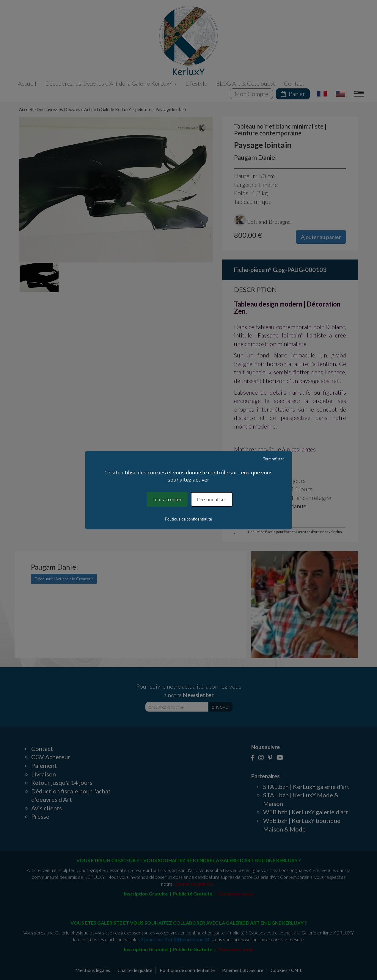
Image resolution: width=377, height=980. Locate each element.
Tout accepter (167, 499)
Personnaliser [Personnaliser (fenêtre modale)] (212, 499)
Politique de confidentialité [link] (188, 519)
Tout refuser (274, 459)
